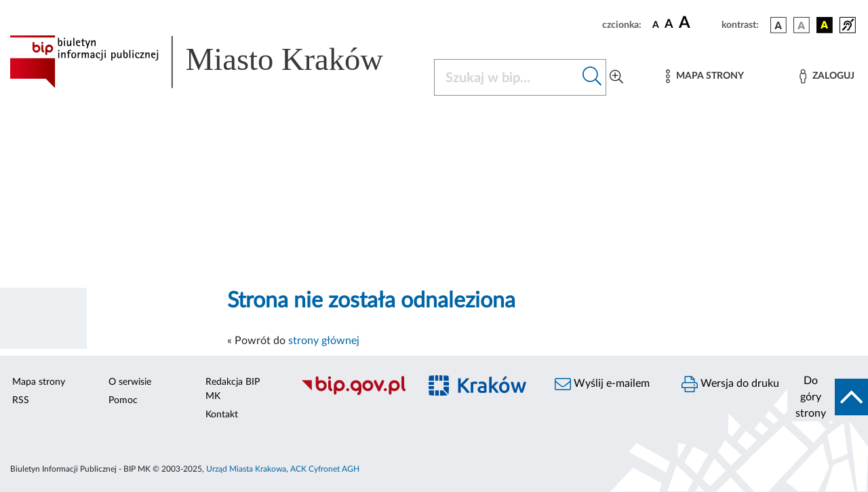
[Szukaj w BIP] (507, 77)
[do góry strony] (828, 397)
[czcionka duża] (698, 23)
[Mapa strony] (705, 76)
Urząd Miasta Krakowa (246, 469)
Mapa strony (39, 382)
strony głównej (324, 341)
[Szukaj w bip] (592, 77)
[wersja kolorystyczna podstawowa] (778, 25)
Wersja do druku (730, 384)
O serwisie (130, 382)
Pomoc (123, 400)
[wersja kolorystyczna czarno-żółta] (825, 25)
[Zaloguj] (827, 76)
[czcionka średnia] (669, 25)
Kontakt (222, 415)
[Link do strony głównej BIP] (214, 62)
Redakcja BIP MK (233, 389)
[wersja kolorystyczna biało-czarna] (802, 25)
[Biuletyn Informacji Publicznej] (353, 393)
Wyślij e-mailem (602, 384)
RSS (21, 400)
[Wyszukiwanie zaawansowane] (616, 77)
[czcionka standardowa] (656, 24)
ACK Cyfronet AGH (325, 469)
